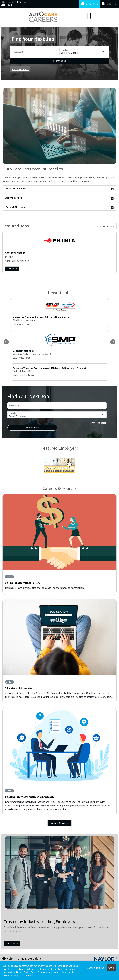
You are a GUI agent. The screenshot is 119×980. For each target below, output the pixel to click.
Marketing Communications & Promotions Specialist (43, 317)
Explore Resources (59, 823)
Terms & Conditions (29, 958)
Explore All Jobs (106, 226)
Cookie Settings (96, 968)
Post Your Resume (59, 189)
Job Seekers (90, 4)
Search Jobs (59, 61)
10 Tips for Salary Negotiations (23, 583)
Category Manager (16, 253)
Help (8, 958)
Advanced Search (20, 69)
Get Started (12, 943)
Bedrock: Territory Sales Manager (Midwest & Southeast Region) (49, 368)
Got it (111, 968)
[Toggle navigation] (90, 16)
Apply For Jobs (59, 198)
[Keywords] (36, 52)
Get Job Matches (59, 207)
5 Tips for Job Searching (19, 688)
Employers (109, 4)
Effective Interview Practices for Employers (30, 797)
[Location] (83, 52)
